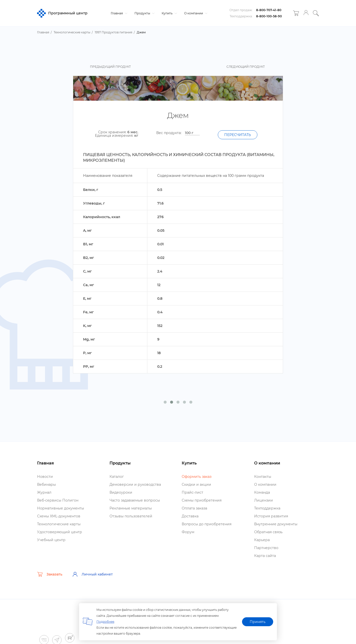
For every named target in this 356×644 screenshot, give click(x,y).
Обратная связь (268, 532)
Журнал (44, 492)
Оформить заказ (197, 477)
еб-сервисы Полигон (58, 500)
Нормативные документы (61, 508)
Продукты (144, 13)
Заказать (50, 574)
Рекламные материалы (131, 508)
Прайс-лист (192, 492)
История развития (271, 516)
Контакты (263, 477)
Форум (188, 532)
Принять (258, 622)
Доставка (190, 516)
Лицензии (264, 500)
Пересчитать (238, 135)
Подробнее (105, 622)
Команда (262, 492)
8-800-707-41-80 (269, 10)
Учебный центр (51, 540)
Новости (45, 477)
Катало (117, 477)
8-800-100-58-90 (269, 16)
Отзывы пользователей (131, 516)
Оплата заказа (194, 508)
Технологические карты (59, 524)
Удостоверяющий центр (60, 532)
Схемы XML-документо (59, 516)
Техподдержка (267, 508)
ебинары (46, 484)
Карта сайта (265, 556)
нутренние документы (276, 524)
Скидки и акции (196, 484)
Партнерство (266, 548)
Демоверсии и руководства (135, 484)
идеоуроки (121, 492)
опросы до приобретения (207, 524)
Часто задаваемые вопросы (135, 500)
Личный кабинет (92, 574)
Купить (169, 13)
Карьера (262, 540)
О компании (195, 13)
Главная (118, 13)
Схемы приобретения (202, 500)
